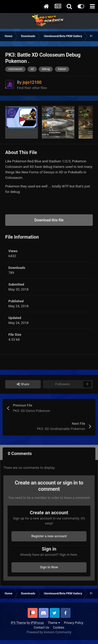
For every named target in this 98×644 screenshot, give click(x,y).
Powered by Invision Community (49, 632)
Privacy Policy (74, 623)
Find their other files (32, 88)
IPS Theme (18, 623)
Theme (54, 623)
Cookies (59, 628)
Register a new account (49, 536)
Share (23, 384)
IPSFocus (37, 623)
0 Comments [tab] (20, 454)
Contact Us (41, 628)
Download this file (49, 220)
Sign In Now (49, 567)
